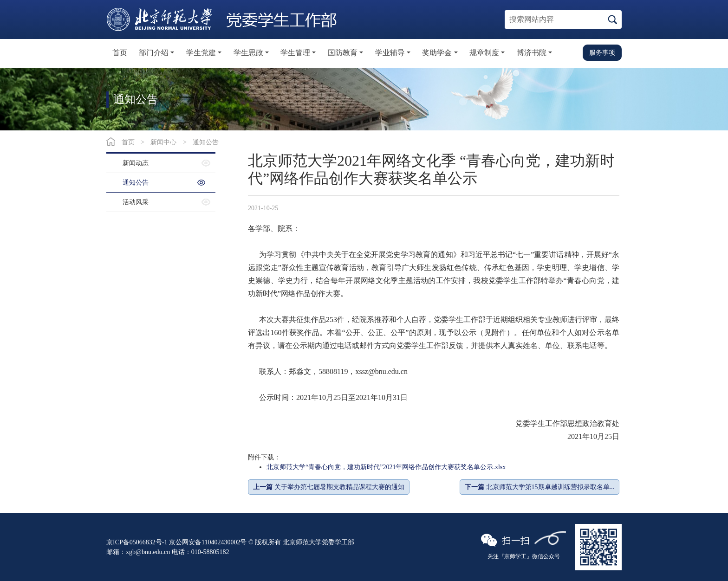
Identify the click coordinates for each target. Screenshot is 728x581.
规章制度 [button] (484, 53)
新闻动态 (136, 163)
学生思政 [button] (248, 53)
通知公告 (206, 142)
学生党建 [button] (201, 53)
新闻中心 (163, 142)
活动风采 (136, 202)
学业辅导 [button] (390, 53)
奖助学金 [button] (437, 53)
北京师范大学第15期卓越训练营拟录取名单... (539, 487)
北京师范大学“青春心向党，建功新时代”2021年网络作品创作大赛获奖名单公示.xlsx (386, 467)
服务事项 (602, 52)
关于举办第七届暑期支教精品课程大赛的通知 (329, 487)
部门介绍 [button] (154, 53)
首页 (120, 53)
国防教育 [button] (343, 53)
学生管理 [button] (295, 53)
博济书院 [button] (532, 53)
